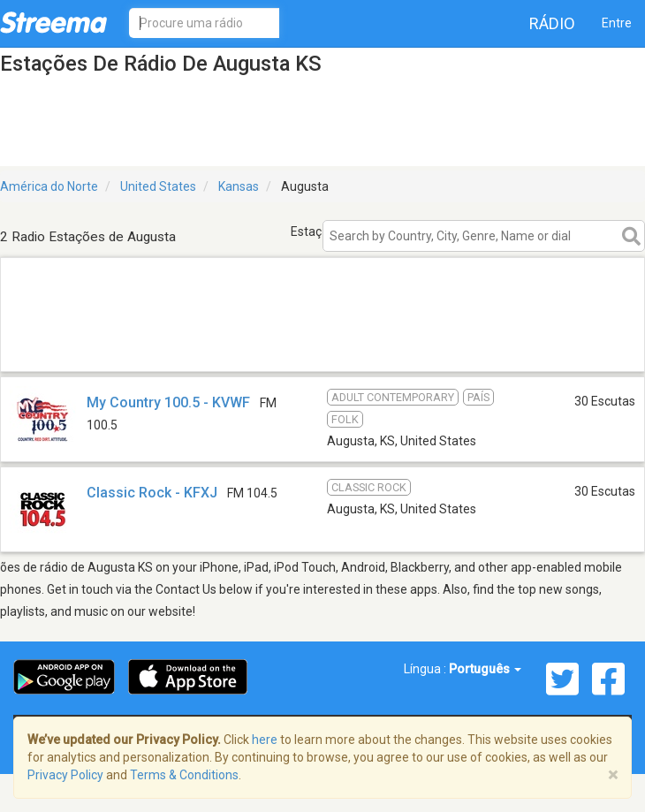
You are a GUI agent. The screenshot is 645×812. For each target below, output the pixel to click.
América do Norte (49, 186)
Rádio (552, 23)
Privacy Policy (65, 775)
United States (158, 186)
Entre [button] (617, 23)
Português (485, 669)
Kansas (239, 186)
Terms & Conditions (184, 775)
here (265, 740)
